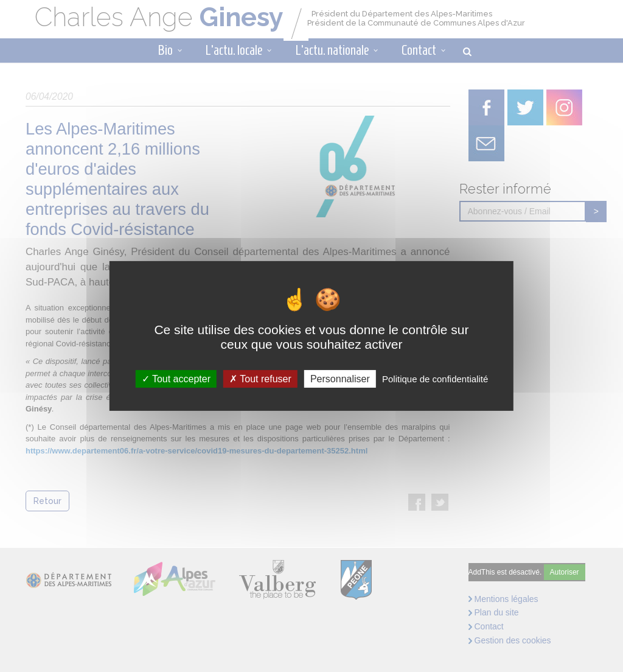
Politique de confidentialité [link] (435, 379)
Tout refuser (260, 379)
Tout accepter (176, 379)
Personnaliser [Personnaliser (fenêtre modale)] (340, 379)
